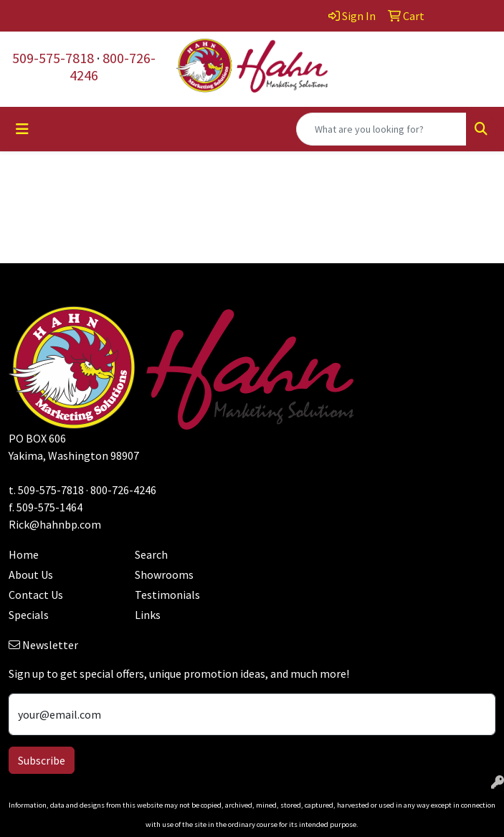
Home (24, 554)
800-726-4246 (113, 66)
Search (151, 554)
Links (148, 615)
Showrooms (164, 574)
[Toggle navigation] (22, 129)
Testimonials (167, 595)
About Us (31, 574)
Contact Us (36, 595)
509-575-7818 (53, 58)
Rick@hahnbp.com (55, 524)
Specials (29, 615)
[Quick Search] (381, 129)
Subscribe (42, 760)
